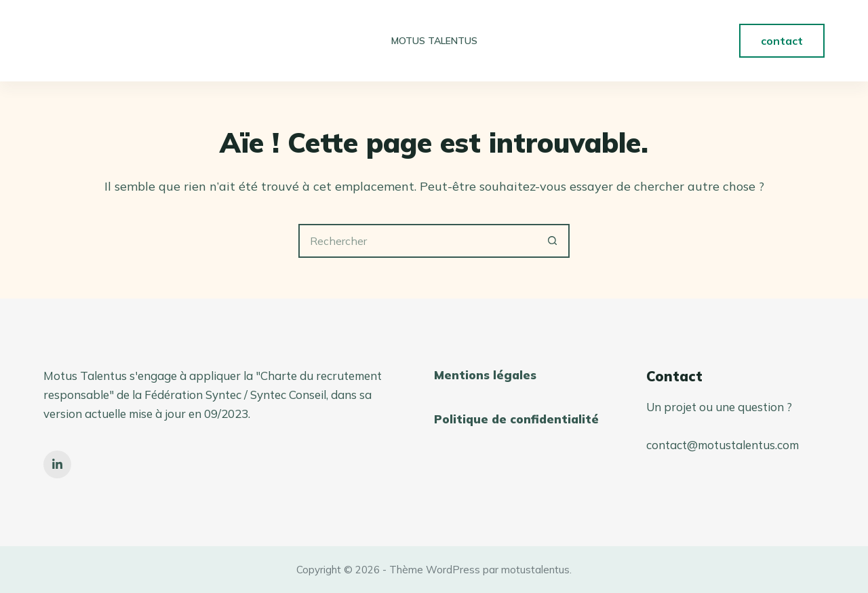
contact (782, 41)
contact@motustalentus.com (723, 445)
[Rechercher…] (417, 241)
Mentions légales (485, 375)
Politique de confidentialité (516, 419)
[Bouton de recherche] (553, 241)
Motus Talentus (434, 41)
